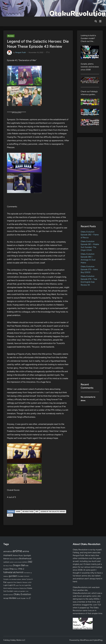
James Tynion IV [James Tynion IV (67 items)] (27, 579)
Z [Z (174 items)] (30, 598)
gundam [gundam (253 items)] (13, 576)
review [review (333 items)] (12, 598)
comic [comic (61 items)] (12, 562)
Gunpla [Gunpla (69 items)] (6, 579)
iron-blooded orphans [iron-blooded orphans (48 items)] (15, 579)
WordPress (84, 640)
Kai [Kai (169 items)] (5, 582)
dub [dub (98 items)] (27, 565)
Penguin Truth (21, 52)
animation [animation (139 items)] (8, 551)
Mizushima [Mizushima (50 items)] (16, 588)
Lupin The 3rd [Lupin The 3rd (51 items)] (20, 585)
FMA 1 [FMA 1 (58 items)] (16, 569)
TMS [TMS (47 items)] (27, 598)
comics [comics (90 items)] (25, 562)
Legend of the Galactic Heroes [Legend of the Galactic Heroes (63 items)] (17, 582)
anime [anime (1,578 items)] (17, 551)
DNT (37, 512)
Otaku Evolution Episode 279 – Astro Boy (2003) (89, 269)
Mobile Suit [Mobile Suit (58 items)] (23, 588)
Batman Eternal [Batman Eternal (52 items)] (14, 559)
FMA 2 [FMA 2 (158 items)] (21, 569)
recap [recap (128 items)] (6, 598)
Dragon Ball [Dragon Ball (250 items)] (19, 565)
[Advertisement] (90, 177)
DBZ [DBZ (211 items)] (30, 562)
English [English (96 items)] (6, 569)
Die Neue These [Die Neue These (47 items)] (8, 566)
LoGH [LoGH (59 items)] (30, 582)
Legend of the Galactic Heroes (53, 512)
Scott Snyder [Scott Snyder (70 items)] (21, 598)
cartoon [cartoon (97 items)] (6, 562)
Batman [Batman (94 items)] (6, 559)
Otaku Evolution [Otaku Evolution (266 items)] (22, 594)
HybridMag (98, 640)
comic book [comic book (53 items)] (18, 562)
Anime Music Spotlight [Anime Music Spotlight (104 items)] (22, 555)
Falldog (76, 553)
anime (18, 512)
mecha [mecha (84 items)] (10, 588)
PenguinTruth (78, 555)
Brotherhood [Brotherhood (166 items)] (25, 558)
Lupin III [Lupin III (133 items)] (12, 585)
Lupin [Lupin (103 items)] (6, 585)
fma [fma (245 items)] (12, 569)
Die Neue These (28, 512)
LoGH (10, 515)
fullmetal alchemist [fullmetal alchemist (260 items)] (13, 572)
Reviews (11, 36)
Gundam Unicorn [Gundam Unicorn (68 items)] (24, 576)
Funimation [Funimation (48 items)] (27, 573)
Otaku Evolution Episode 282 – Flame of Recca (90, 235)
